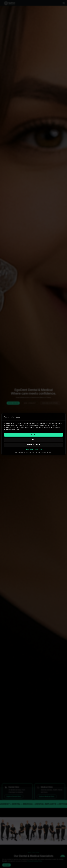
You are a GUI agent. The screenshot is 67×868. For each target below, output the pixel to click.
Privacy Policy (38, 449)
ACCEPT (34, 435)
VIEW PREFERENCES (34, 445)
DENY (34, 440)
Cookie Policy (29, 449)
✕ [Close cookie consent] (62, 417)
